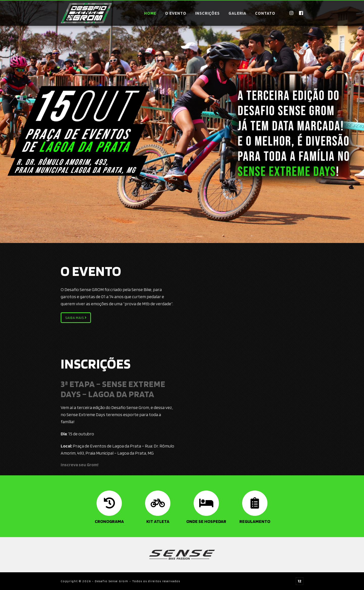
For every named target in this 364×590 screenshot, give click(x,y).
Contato (265, 13)
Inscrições (207, 13)
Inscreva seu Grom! (80, 465)
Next (356, 121)
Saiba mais (76, 318)
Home (150, 13)
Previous (8, 121)
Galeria (237, 13)
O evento (176, 13)
